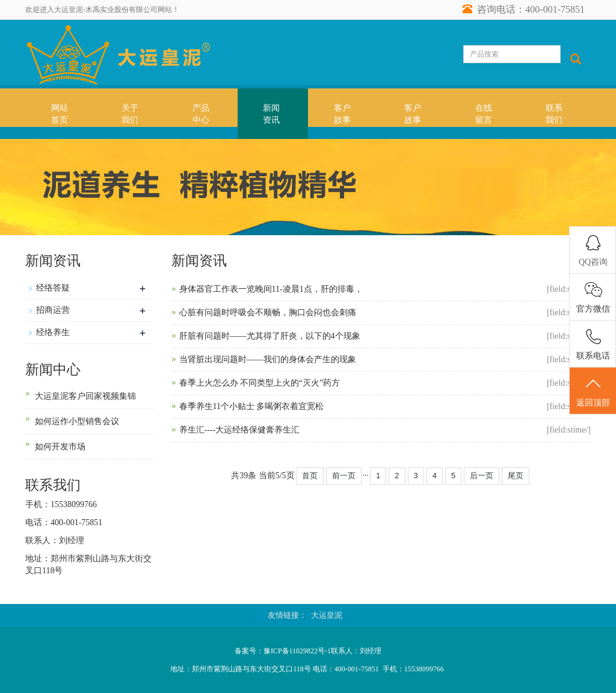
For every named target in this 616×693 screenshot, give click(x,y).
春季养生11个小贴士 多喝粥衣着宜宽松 (252, 406)
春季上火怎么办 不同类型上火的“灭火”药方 (260, 383)
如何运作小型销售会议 (77, 421)
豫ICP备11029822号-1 (297, 651)
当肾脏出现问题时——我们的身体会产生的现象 (268, 359)
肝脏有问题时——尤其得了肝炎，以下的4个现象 (270, 336)
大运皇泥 (327, 615)
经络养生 (53, 332)
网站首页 (60, 114)
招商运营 (53, 310)
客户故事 (342, 114)
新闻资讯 (271, 114)
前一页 (344, 476)
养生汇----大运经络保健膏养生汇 (240, 430)
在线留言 (484, 114)
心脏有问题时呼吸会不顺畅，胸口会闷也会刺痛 (268, 313)
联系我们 (554, 114)
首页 (310, 476)
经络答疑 (53, 288)
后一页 (482, 476)
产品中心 (201, 114)
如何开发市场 (60, 447)
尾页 (516, 476)
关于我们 (130, 114)
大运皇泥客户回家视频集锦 (85, 396)
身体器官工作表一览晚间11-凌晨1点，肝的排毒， (271, 289)
